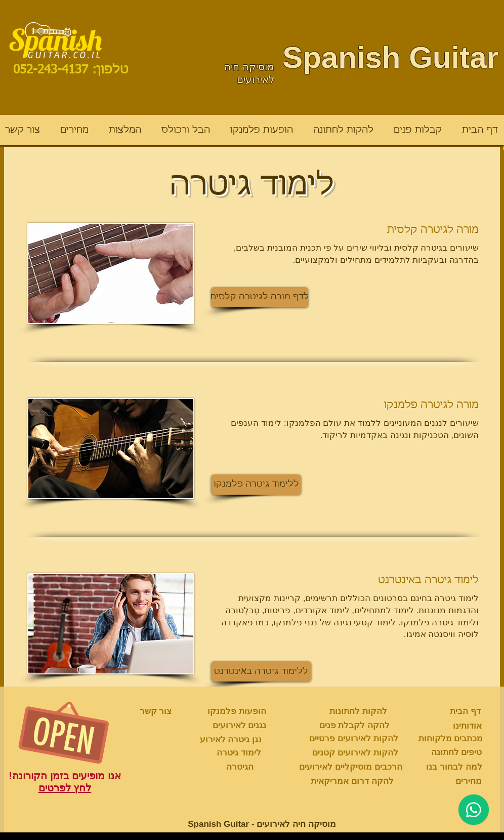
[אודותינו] (467, 726)
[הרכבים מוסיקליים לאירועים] (351, 767)
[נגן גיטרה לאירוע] (231, 740)
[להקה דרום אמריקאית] (352, 781)
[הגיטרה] (240, 767)
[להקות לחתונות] (358, 711)
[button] (260, 297)
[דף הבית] (465, 711)
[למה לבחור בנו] (454, 767)
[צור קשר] (156, 711)
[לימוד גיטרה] (239, 753)
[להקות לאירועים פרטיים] (354, 739)
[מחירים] (468, 781)
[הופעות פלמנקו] (237, 711)
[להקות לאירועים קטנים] (355, 753)
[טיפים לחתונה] (456, 752)
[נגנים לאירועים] (239, 726)
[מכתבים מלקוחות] (451, 739)
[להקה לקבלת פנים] (354, 726)
